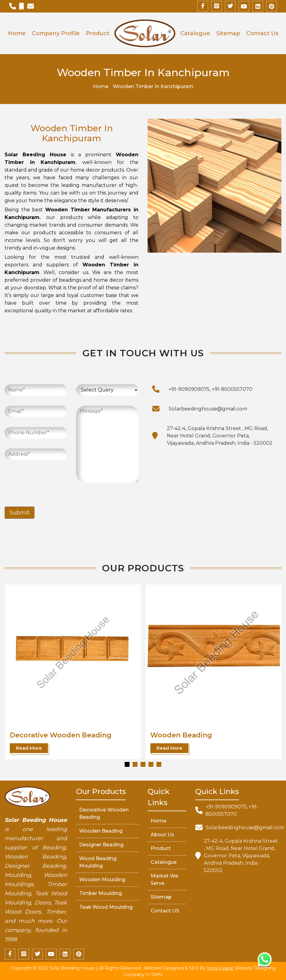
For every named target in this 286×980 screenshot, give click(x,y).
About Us (162, 835)
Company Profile (56, 33)
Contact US (165, 911)
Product (98, 33)
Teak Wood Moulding (106, 907)
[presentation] (51, 482)
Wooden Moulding (102, 880)
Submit (20, 513)
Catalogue (195, 33)
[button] (127, 764)
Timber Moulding (101, 893)
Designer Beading (101, 845)
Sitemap (228, 33)
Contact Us (262, 33)
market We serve (164, 880)
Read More (29, 748)
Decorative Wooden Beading (61, 735)
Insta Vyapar (220, 968)
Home (17, 33)
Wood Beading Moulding (98, 862)
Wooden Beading (181, 735)
